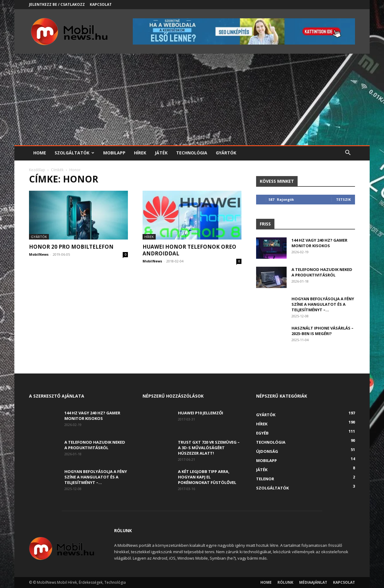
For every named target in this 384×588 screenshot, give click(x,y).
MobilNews (39, 254)
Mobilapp (114, 153)
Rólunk (285, 582)
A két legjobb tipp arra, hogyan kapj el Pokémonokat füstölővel (207, 477)
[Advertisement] (192, 99)
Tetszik (343, 199)
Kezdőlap (37, 170)
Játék (161, 153)
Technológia (192, 153)
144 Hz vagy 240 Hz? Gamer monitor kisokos (319, 243)
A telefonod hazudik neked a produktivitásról (322, 272)
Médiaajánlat (313, 582)
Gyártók (226, 153)
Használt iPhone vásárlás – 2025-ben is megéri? (322, 331)
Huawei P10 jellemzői (201, 413)
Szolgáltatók (74, 153)
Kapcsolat (101, 4)
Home (40, 153)
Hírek (140, 153)
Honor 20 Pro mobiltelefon (71, 247)
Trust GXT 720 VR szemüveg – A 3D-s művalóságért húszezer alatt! (209, 448)
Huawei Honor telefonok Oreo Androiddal (189, 250)
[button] (348, 153)
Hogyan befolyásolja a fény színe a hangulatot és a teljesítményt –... (323, 304)
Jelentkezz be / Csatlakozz (57, 4)
